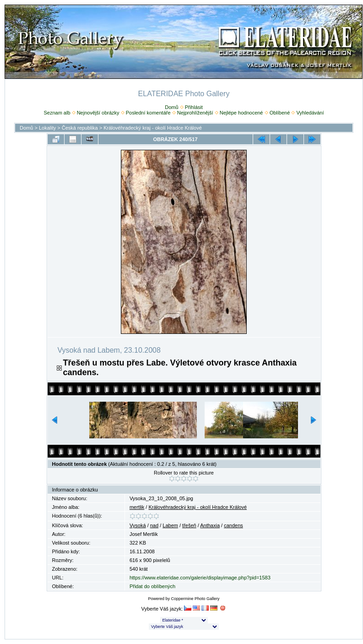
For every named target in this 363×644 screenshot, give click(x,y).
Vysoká (138, 525)
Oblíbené (280, 113)
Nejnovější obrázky (98, 113)
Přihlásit (194, 107)
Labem (170, 525)
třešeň (189, 525)
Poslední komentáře (148, 113)
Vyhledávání (310, 113)
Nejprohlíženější (195, 113)
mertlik (137, 507)
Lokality (47, 128)
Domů (171, 107)
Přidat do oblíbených (152, 586)
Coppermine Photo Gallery (195, 599)
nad (154, 525)
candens (233, 525)
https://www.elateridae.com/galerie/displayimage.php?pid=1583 (200, 578)
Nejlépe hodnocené (241, 113)
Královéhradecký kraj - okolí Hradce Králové (153, 128)
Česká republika (80, 128)
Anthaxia (210, 525)
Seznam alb (57, 113)
